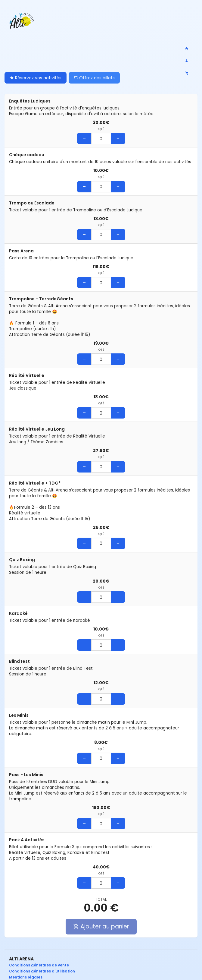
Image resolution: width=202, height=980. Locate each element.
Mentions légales (26, 977)
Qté (101, 129)
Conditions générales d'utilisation (42, 971)
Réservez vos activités (36, 78)
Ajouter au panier (101, 926)
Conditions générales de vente (39, 965)
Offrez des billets (94, 78)
